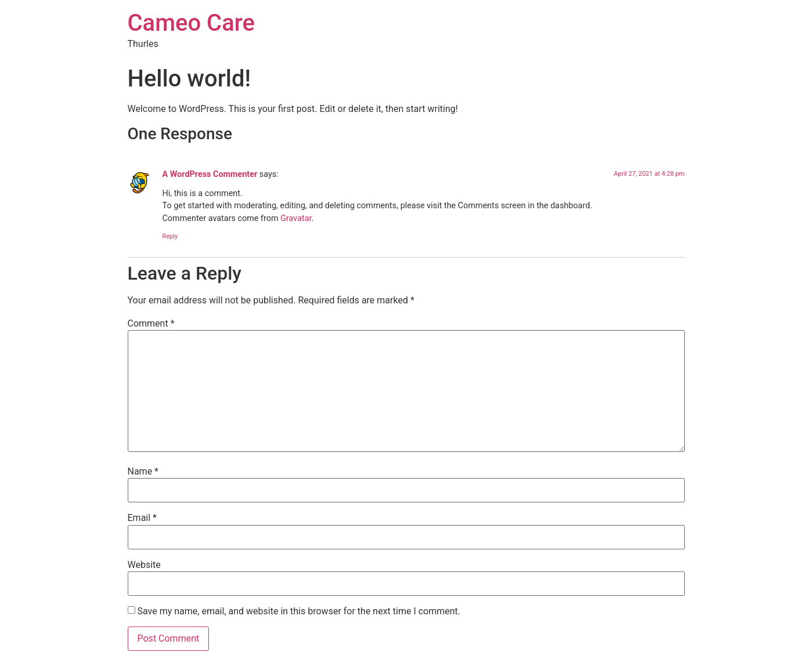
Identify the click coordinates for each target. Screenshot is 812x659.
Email (142, 518)
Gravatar (296, 218)
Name (143, 472)
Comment (151, 324)
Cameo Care (191, 23)
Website (144, 565)
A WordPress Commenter (210, 174)
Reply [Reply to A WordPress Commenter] (170, 236)
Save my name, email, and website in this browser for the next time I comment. (299, 611)
